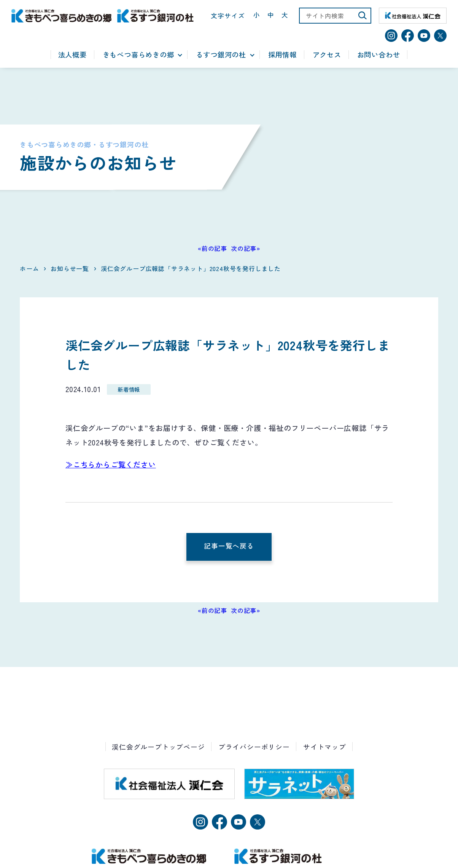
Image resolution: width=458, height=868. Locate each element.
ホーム (29, 268)
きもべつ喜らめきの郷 (138, 55)
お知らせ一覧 (70, 268)
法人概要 (72, 55)
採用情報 (282, 55)
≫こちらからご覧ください (111, 464)
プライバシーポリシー (254, 747)
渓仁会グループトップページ (158, 747)
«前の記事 (212, 248)
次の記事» (246, 248)
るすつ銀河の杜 (221, 55)
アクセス (327, 55)
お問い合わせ (379, 55)
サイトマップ (325, 747)
